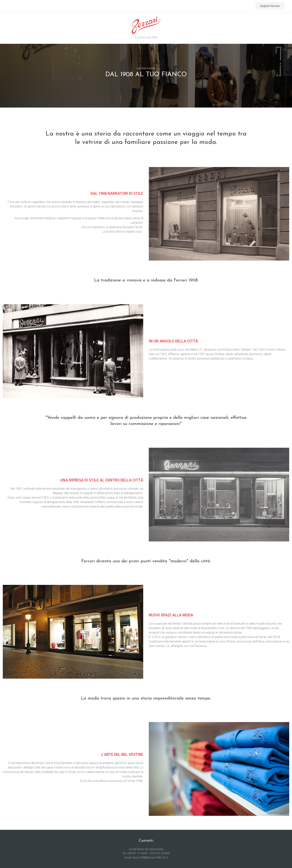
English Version (270, 6)
